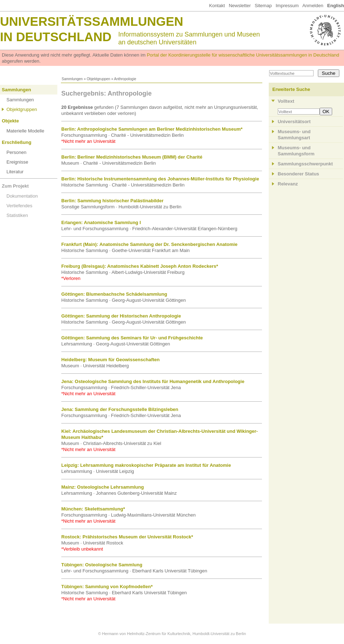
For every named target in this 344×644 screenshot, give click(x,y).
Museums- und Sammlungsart (294, 135)
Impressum (287, 6)
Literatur (15, 172)
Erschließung (16, 142)
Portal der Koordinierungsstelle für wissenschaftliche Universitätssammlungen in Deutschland (243, 55)
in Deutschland (56, 37)
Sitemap (263, 6)
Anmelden (313, 6)
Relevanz (288, 184)
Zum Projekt (15, 186)
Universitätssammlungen (92, 21)
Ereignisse (17, 162)
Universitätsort (294, 122)
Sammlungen (72, 79)
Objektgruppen (99, 79)
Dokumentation (22, 196)
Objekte (10, 121)
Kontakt (217, 6)
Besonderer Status (298, 174)
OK (326, 112)
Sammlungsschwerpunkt (305, 164)
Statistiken (17, 215)
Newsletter (240, 6)
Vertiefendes (19, 206)
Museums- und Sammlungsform (296, 151)
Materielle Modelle (25, 131)
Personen (16, 152)
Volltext (286, 101)
